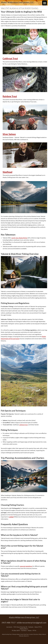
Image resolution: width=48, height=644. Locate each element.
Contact (31, 634)
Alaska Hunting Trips (7, 634)
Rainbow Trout (10, 96)
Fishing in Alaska (16, 634)
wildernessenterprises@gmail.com (32, 623)
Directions (36, 634)
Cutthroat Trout (10, 58)
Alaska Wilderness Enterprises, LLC (17, 2)
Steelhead (7, 172)
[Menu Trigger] (45, 3)
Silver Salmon (9, 134)
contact (11, 517)
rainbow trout (23, 425)
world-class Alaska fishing (19, 238)
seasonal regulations (26, 566)
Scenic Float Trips (24, 634)
